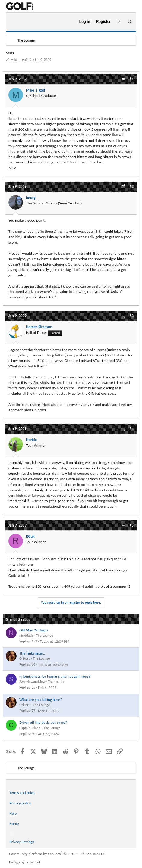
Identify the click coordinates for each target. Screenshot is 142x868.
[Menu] (13, 22)
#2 (132, 187)
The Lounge (45, 636)
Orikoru (25, 658)
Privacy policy (20, 803)
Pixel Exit (34, 862)
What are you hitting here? (41, 700)
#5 (132, 525)
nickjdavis (26, 636)
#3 (132, 316)
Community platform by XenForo (57, 854)
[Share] (123, 79)
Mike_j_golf (19, 60)
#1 (132, 79)
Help (13, 813)
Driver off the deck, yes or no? (43, 722)
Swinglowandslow (32, 682)
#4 (132, 429)
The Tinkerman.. (32, 653)
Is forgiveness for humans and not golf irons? (55, 676)
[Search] (129, 22)
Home (14, 824)
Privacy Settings (22, 842)
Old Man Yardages (34, 630)
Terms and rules (22, 793)
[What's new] (119, 22)
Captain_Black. (30, 728)
